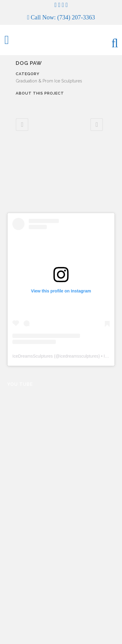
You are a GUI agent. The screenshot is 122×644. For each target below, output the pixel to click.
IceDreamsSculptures (33, 356)
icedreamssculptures (79, 356)
